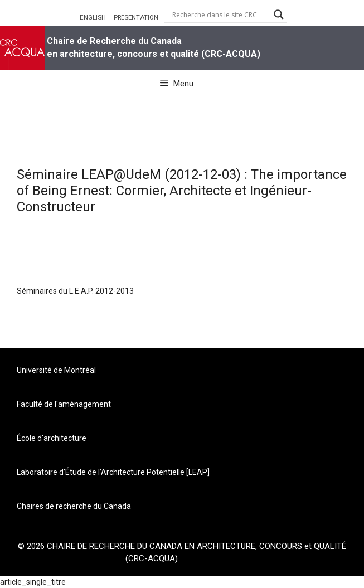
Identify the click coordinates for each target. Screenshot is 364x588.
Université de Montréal (56, 370)
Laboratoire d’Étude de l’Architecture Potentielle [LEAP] (113, 472)
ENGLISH (93, 17)
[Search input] (220, 14)
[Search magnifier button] (279, 14)
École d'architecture (52, 438)
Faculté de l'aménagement (64, 404)
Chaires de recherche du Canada (74, 506)
